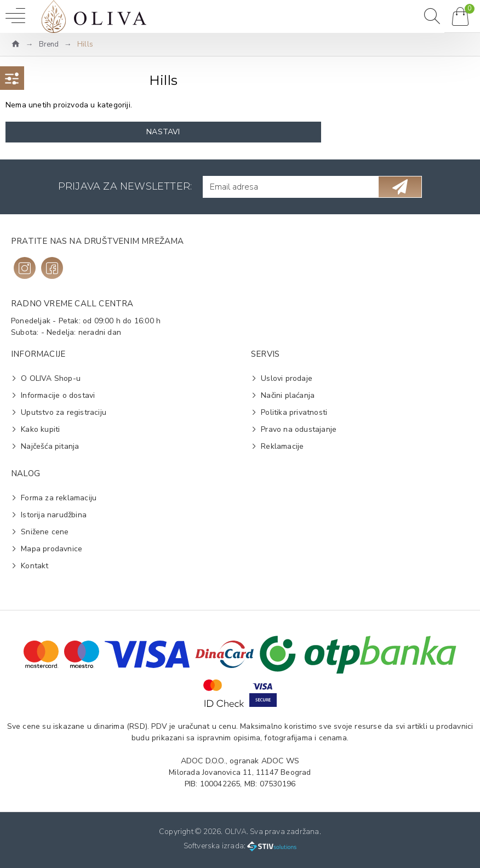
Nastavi (163, 132)
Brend (49, 44)
